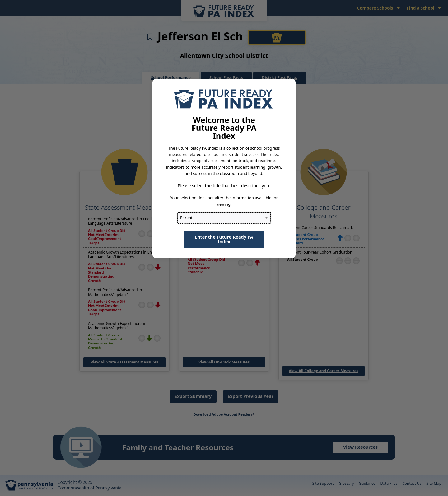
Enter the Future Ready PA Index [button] (224, 239)
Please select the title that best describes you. (224, 186)
